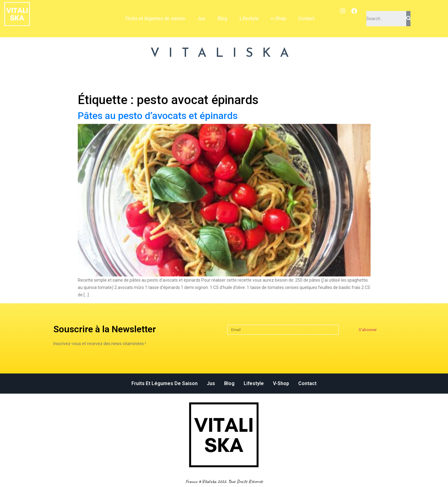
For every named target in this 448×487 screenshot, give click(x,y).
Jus (201, 18)
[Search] (408, 19)
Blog (222, 18)
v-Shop (278, 18)
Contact (306, 18)
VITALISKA (224, 54)
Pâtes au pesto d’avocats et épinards (158, 116)
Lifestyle (249, 18)
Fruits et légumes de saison (155, 18)
